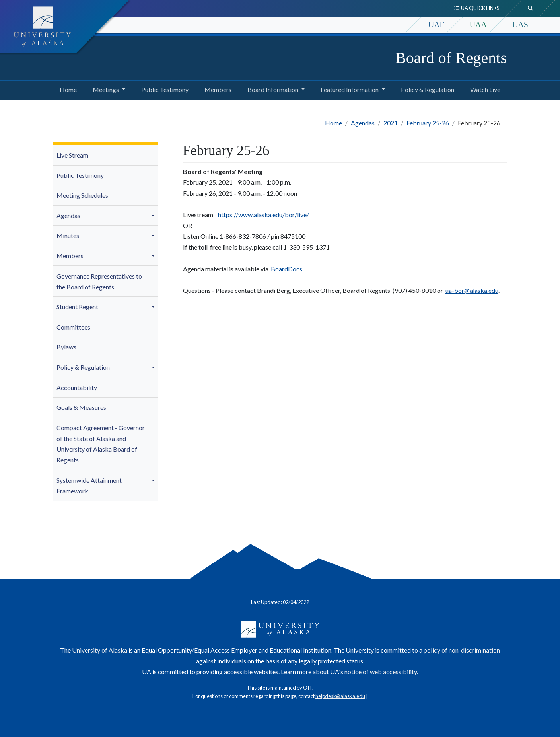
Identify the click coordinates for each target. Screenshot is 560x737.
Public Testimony (163, 88)
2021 (391, 123)
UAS (520, 25)
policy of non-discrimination (462, 650)
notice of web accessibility (381, 672)
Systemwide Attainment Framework (89, 485)
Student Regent (77, 307)
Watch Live (484, 88)
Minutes (68, 235)
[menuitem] (106, 155)
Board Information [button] (273, 89)
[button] (154, 216)
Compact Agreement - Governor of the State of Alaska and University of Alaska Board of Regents (101, 444)
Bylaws (66, 347)
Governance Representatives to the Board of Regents (99, 281)
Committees (73, 327)
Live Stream (72, 155)
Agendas (363, 123)
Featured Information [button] (350, 89)
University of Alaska (100, 650)
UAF (436, 25)
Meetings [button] (106, 89)
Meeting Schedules (82, 195)
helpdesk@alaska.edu (340, 696)
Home (67, 88)
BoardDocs (287, 269)
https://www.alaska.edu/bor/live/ (263, 215)
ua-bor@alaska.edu (472, 290)
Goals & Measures (81, 407)
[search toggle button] (531, 8)
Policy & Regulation (426, 88)
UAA (478, 25)
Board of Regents (451, 58)
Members (216, 88)
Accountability (77, 387)
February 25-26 (428, 123)
